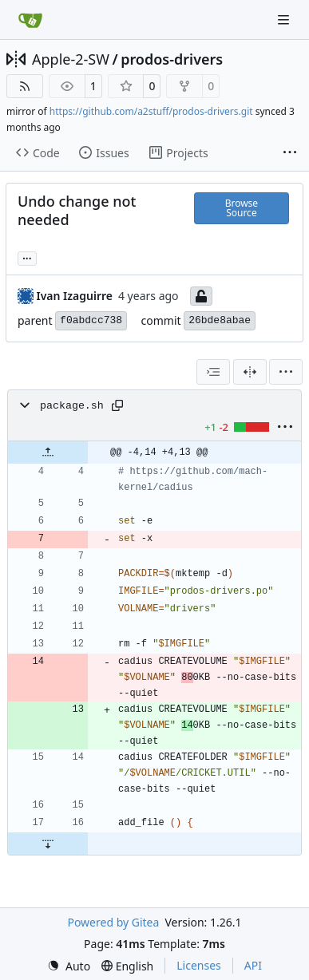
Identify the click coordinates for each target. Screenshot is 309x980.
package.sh (72, 406)
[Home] (30, 20)
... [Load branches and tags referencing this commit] (27, 257)
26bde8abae (220, 320)
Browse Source (242, 208)
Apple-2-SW (71, 59)
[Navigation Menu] (285, 20)
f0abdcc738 (91, 320)
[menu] (286, 372)
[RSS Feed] (25, 86)
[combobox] (213, 372)
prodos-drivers (172, 59)
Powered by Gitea (113, 922)
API (253, 965)
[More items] (290, 153)
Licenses (199, 965)
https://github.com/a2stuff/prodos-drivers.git (151, 111)
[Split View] (250, 372)
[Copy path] (117, 405)
